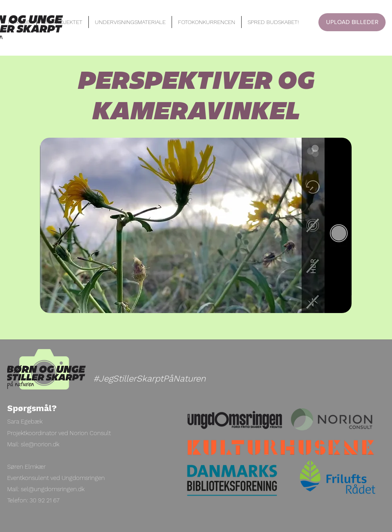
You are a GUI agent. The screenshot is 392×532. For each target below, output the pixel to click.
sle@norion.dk (40, 444)
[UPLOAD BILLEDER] (352, 22)
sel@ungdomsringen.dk (53, 489)
